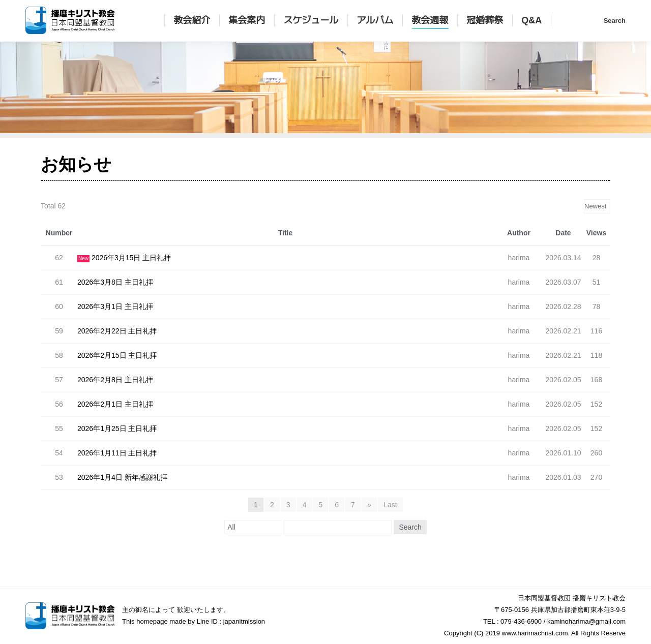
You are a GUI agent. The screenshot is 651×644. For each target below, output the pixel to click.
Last (390, 505)
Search (410, 527)
